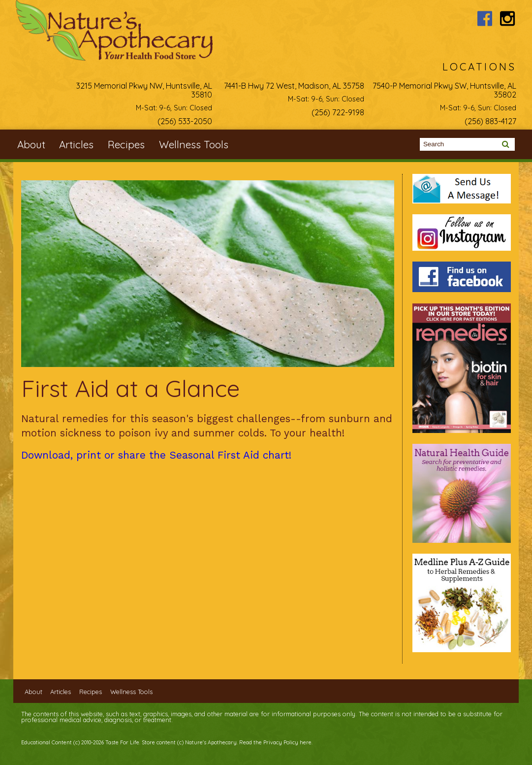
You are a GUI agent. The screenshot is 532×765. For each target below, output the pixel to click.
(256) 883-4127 (490, 121)
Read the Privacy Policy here (275, 742)
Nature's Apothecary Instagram (508, 18)
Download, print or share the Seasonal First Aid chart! (156, 455)
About (31, 144)
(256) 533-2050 (185, 121)
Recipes (126, 144)
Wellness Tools (194, 144)
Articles (76, 144)
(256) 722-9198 (338, 112)
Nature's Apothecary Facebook (485, 18)
